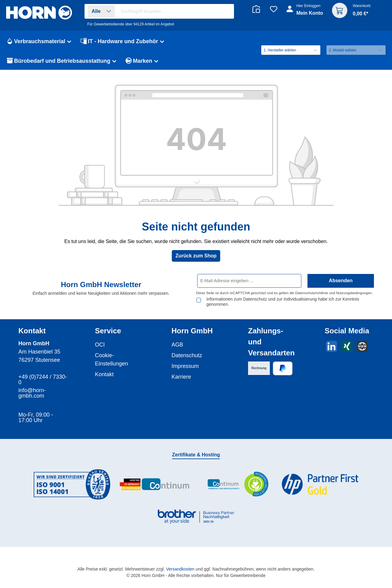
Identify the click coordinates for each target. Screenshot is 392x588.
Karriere (181, 377)
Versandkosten (180, 569)
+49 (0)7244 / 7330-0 (43, 380)
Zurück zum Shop (196, 256)
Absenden (341, 281)
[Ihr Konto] (305, 13)
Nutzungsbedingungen (354, 293)
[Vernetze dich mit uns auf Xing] (347, 346)
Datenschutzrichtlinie (312, 293)
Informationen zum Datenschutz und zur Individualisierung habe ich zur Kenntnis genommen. (283, 302)
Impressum (185, 366)
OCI (100, 345)
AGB (177, 345)
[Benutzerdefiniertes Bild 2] (155, 484)
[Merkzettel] (274, 9)
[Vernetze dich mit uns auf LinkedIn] (332, 346)
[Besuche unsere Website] (362, 346)
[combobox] (176, 11)
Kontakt (104, 374)
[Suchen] (226, 11)
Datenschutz (187, 355)
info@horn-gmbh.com (32, 393)
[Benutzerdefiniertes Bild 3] (237, 484)
